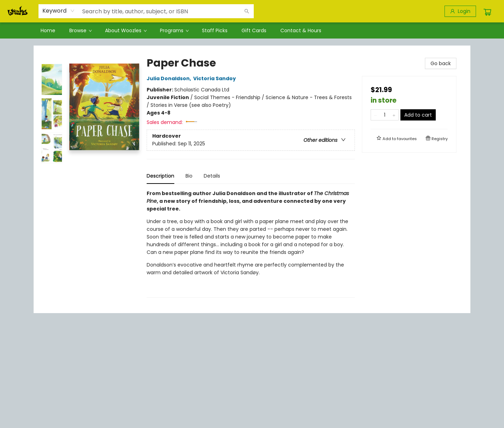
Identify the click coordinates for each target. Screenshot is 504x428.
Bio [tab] (189, 176)
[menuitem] (48, 30)
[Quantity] (385, 115)
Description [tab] (160, 176)
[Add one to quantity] (394, 115)
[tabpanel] (251, 244)
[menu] (252, 30)
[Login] (460, 11)
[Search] (247, 11)
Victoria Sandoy (216, 78)
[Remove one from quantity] (375, 115)
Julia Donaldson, (170, 78)
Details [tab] (212, 176)
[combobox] (59, 11)
